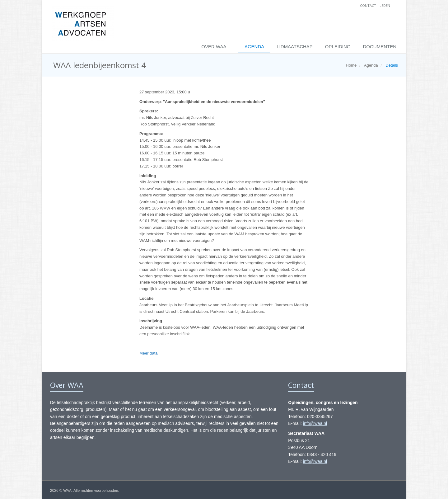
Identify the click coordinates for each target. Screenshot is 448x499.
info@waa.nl (315, 423)
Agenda (254, 47)
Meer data (149, 353)
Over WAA (214, 47)
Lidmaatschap (295, 47)
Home (351, 65)
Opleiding (338, 47)
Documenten (380, 47)
